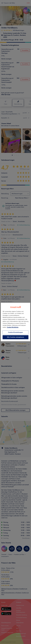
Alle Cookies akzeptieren (16, 337)
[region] (15, 322)
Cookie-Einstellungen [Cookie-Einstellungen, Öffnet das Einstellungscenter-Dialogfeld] (16, 332)
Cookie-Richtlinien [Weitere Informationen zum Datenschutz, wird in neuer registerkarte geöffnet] (13, 327)
